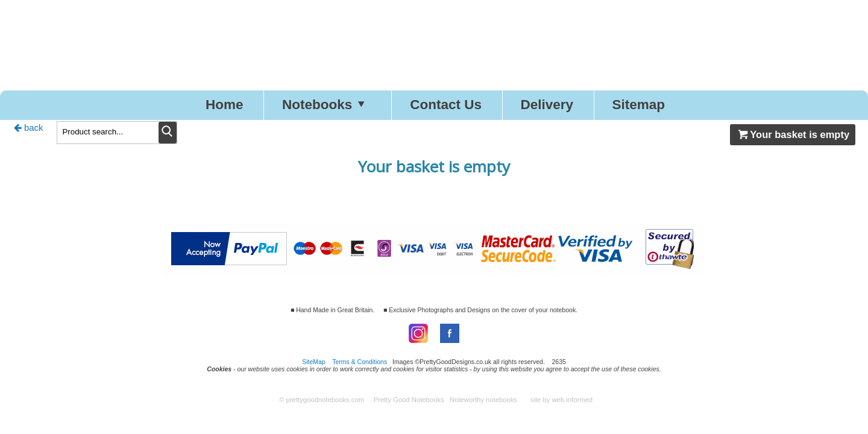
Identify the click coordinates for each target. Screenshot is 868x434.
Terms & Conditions (360, 362)
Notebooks (327, 105)
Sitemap (639, 105)
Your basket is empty (793, 134)
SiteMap (314, 362)
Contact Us (446, 105)
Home (225, 105)
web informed (572, 400)
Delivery (547, 105)
